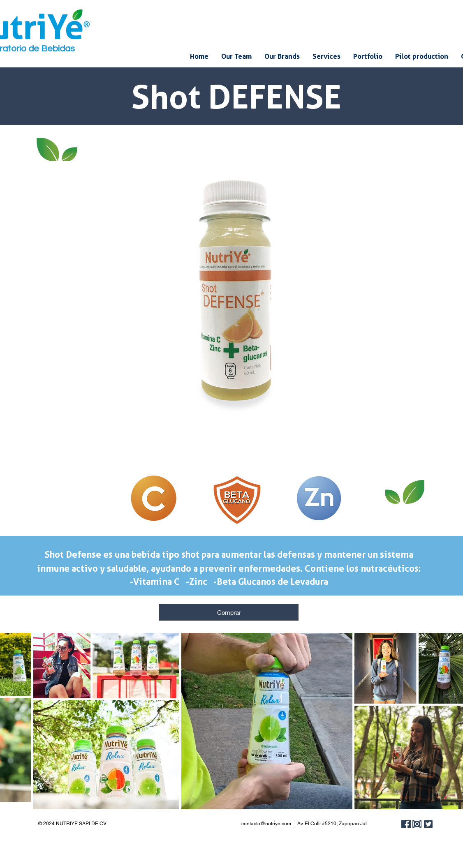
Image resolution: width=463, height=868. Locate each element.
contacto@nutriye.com (266, 824)
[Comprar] (229, 612)
